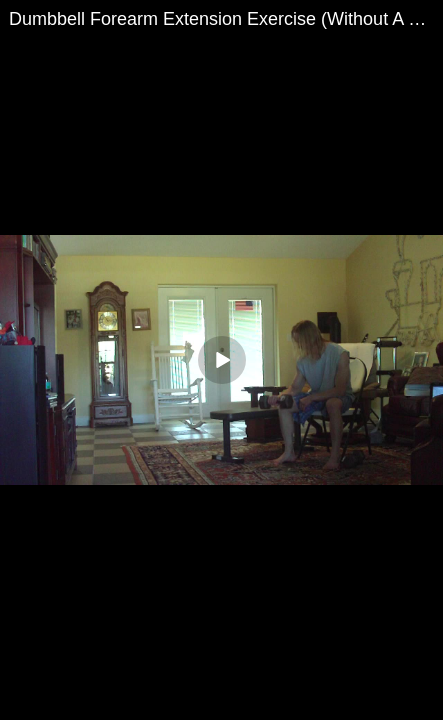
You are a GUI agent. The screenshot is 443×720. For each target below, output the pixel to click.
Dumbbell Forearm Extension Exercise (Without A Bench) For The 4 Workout (226, 19)
